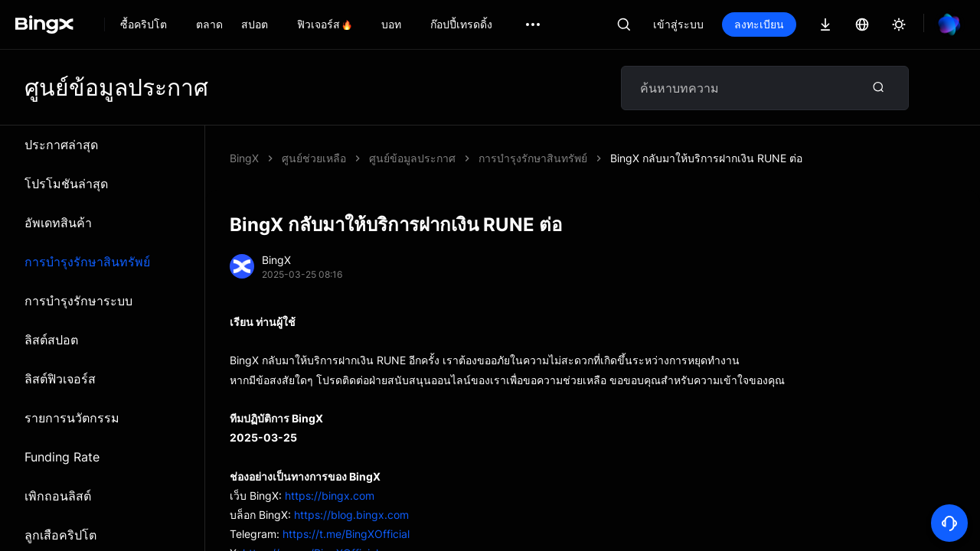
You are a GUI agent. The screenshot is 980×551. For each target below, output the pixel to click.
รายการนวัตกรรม (72, 418)
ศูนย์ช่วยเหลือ (314, 158)
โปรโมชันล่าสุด (66, 184)
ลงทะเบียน (759, 24)
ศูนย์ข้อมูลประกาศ (412, 158)
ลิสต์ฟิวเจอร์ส (60, 379)
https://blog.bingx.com (351, 515)
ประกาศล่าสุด (61, 145)
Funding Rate (62, 457)
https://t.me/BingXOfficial (346, 534)
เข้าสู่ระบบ (678, 24)
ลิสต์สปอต (51, 340)
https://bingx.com (330, 496)
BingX (244, 158)
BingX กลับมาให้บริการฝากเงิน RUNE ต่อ (706, 158)
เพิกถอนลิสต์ (58, 496)
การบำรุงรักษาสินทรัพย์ (87, 262)
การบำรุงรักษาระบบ (78, 301)
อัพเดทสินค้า (58, 223)
